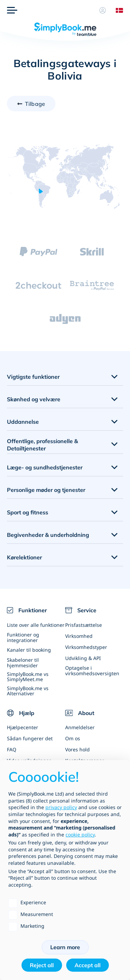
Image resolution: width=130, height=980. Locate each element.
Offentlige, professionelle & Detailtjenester (42, 445)
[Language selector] (117, 10)
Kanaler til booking (29, 650)
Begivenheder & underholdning (48, 535)
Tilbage (35, 104)
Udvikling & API (83, 658)
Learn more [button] (65, 947)
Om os (73, 738)
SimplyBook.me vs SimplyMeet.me (28, 677)
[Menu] (12, 10)
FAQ (12, 749)
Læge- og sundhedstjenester (45, 467)
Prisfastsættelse (84, 625)
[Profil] (103, 10)
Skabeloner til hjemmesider (23, 662)
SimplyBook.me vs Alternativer (28, 691)
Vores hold (77, 749)
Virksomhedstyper (86, 647)
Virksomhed (79, 636)
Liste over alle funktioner (36, 625)
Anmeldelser (80, 727)
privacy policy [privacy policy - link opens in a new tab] (61, 807)
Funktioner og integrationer (23, 637)
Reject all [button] (42, 965)
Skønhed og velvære (34, 399)
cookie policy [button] (80, 835)
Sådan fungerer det (30, 738)
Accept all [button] (88, 965)
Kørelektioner (24, 557)
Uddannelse (23, 422)
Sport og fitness (28, 512)
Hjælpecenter (23, 727)
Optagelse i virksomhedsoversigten (92, 670)
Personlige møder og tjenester (46, 490)
